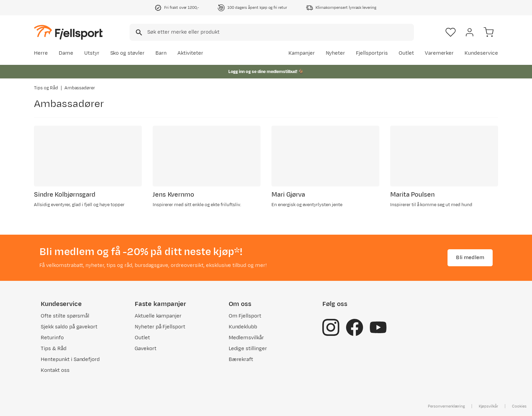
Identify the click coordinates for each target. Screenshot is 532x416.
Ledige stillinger (248, 349)
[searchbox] (280, 32)
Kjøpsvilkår (489, 406)
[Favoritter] (451, 32)
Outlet (406, 53)
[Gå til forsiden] (68, 32)
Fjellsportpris (372, 53)
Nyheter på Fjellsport (160, 327)
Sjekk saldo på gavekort (69, 327)
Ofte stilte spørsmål (65, 316)
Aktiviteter (190, 53)
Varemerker (439, 53)
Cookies (519, 406)
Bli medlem (470, 258)
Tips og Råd (46, 88)
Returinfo (52, 338)
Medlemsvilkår (246, 338)
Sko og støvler (128, 53)
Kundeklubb (243, 327)
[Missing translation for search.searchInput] (138, 32)
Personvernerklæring (446, 406)
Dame (66, 53)
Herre (41, 53)
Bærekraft (241, 359)
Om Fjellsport (245, 316)
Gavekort (146, 349)
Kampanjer (302, 53)
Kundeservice (481, 53)
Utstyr (92, 53)
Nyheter (336, 53)
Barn (161, 53)
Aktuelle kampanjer (158, 316)
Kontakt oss (55, 370)
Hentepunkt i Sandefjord (70, 359)
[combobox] (272, 32)
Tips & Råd (54, 349)
